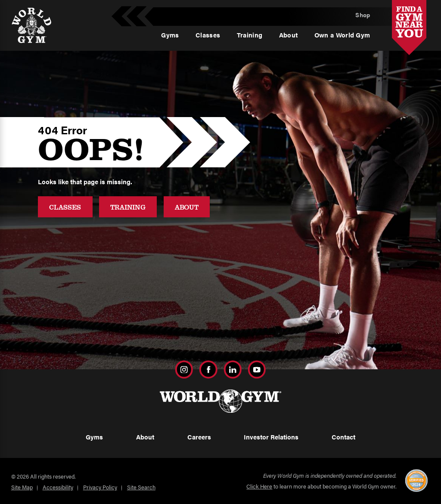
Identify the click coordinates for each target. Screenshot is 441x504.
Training (128, 207)
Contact (343, 437)
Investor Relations (271, 437)
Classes (65, 207)
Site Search (141, 487)
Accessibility (58, 487)
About (187, 207)
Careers (199, 437)
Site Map (22, 487)
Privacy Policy (100, 487)
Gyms (94, 437)
